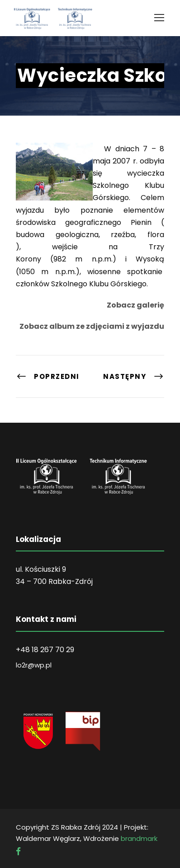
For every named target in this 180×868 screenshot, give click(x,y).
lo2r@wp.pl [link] (34, 665)
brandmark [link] (139, 838)
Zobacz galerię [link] (135, 305)
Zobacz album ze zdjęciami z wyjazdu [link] (92, 326)
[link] (159, 18)
